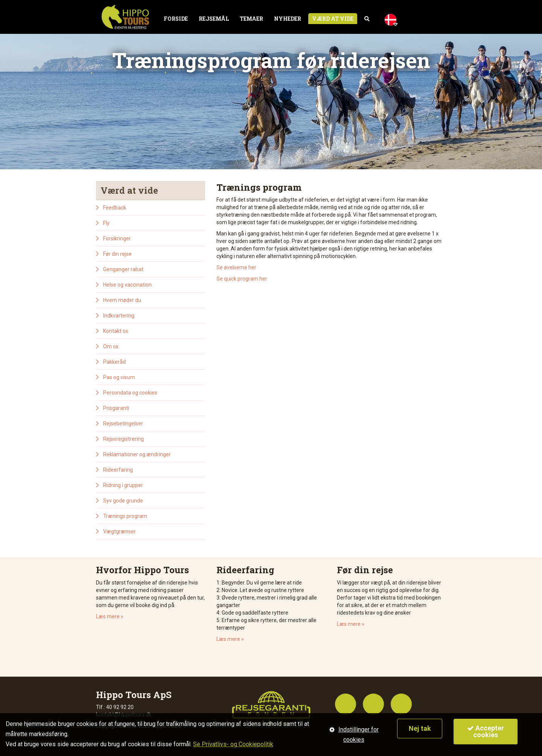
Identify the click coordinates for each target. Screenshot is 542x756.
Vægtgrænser (120, 531)
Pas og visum (119, 377)
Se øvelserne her (236, 267)
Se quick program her (242, 279)
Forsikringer (117, 238)
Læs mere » (110, 616)
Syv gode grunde (123, 501)
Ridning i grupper (123, 485)
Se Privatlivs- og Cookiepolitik (233, 744)
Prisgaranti (116, 408)
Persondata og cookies (130, 393)
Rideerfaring (118, 470)
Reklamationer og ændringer (137, 454)
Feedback (115, 208)
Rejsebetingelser (123, 424)
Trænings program (125, 516)
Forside (176, 19)
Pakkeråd (114, 362)
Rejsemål (214, 19)
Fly (106, 223)
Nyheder (288, 19)
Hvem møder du (122, 300)
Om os (111, 346)
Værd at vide (333, 19)
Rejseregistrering (123, 439)
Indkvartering (119, 316)
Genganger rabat (123, 269)
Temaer (251, 19)
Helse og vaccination (127, 285)
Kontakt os (116, 331)
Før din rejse (117, 254)
